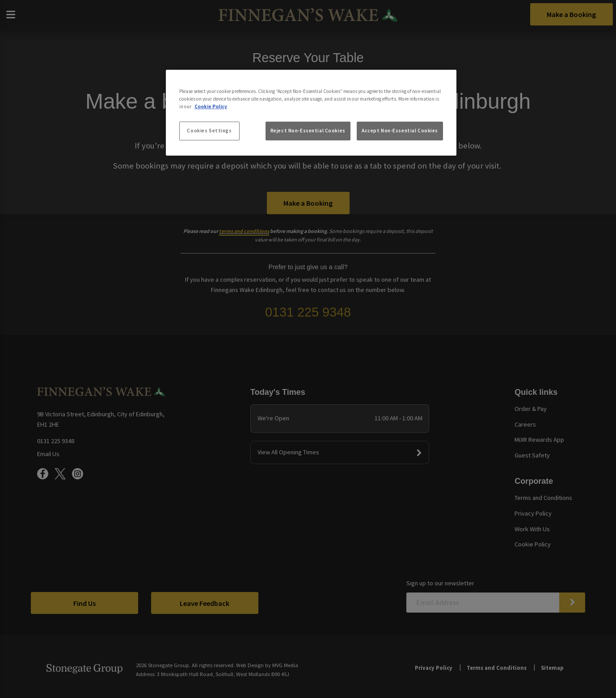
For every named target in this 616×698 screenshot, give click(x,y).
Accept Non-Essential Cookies (400, 131)
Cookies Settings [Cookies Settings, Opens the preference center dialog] (209, 131)
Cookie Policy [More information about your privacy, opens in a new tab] (211, 106)
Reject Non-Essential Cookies (308, 131)
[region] (311, 113)
